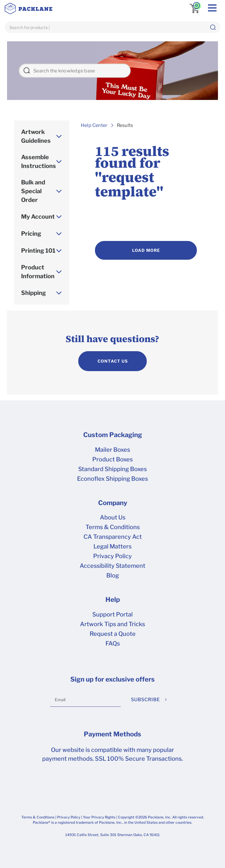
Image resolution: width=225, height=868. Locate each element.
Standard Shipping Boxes (112, 469)
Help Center (94, 125)
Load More (146, 250)
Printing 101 (38, 251)
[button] (213, 27)
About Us (113, 517)
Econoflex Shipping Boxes (112, 479)
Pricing (31, 234)
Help (113, 599)
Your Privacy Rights (99, 817)
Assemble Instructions (39, 162)
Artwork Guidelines (36, 136)
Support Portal (112, 614)
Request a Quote (113, 634)
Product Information (38, 272)
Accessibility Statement (112, 566)
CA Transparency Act (113, 537)
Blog (113, 575)
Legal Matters (112, 546)
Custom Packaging (113, 435)
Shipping (34, 293)
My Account (38, 217)
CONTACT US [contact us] (113, 361)
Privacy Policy (112, 556)
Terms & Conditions (113, 527)
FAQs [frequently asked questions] (113, 643)
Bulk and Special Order (33, 191)
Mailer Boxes (112, 450)
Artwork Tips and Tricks (112, 624)
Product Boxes (112, 459)
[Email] (85, 700)
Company (113, 503)
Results (125, 125)
